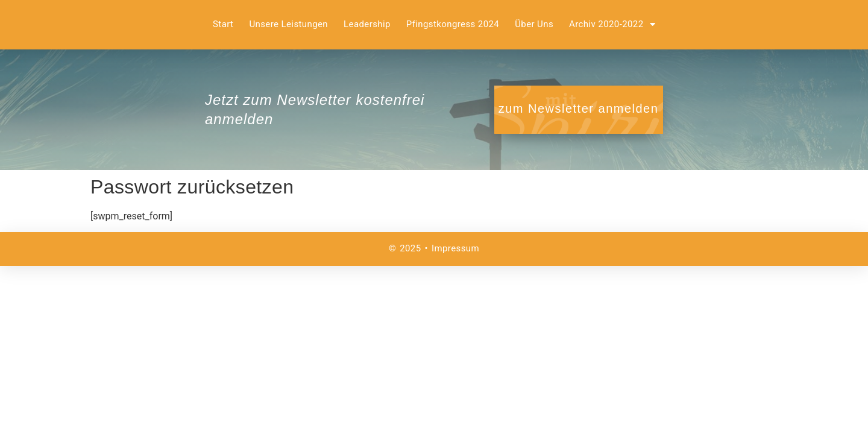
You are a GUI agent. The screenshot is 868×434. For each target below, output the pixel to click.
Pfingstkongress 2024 (453, 24)
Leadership (367, 24)
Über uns (534, 24)
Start (223, 24)
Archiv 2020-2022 (612, 24)
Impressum (455, 248)
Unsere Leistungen (288, 24)
